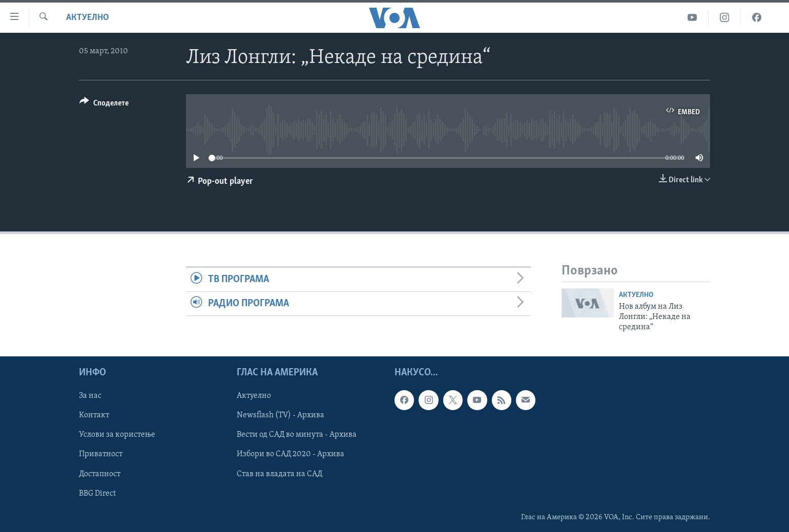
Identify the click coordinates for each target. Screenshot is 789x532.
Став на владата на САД (279, 474)
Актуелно (88, 18)
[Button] (104, 105)
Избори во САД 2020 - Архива (290, 454)
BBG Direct (97, 493)
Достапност (100, 474)
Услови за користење (117, 435)
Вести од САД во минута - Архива (297, 435)
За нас (90, 396)
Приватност (101, 454)
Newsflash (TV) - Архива (281, 415)
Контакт (94, 415)
